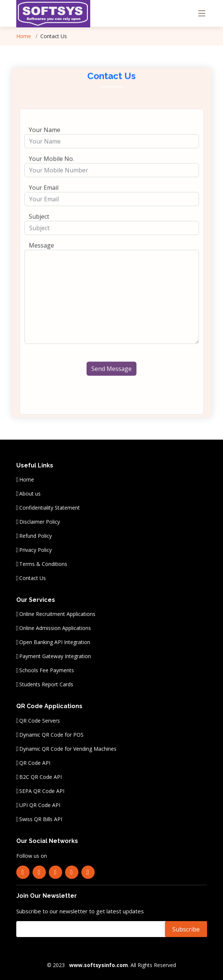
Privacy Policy (36, 550)
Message (41, 256)
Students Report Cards (46, 684)
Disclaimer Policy (40, 522)
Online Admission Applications (55, 628)
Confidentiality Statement (50, 508)
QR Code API (35, 763)
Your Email (44, 198)
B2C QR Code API (40, 777)
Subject (39, 227)
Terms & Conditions (43, 564)
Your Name (45, 140)
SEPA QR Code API (42, 791)
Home (27, 480)
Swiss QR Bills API (41, 819)
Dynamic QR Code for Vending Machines (68, 749)
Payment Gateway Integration (55, 656)
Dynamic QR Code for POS (51, 735)
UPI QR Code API (40, 805)
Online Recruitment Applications (57, 614)
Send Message (111, 379)
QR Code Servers (40, 721)
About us (30, 494)
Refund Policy (36, 536)
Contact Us (33, 578)
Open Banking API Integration (55, 642)
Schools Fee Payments (47, 670)
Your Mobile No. (51, 169)
